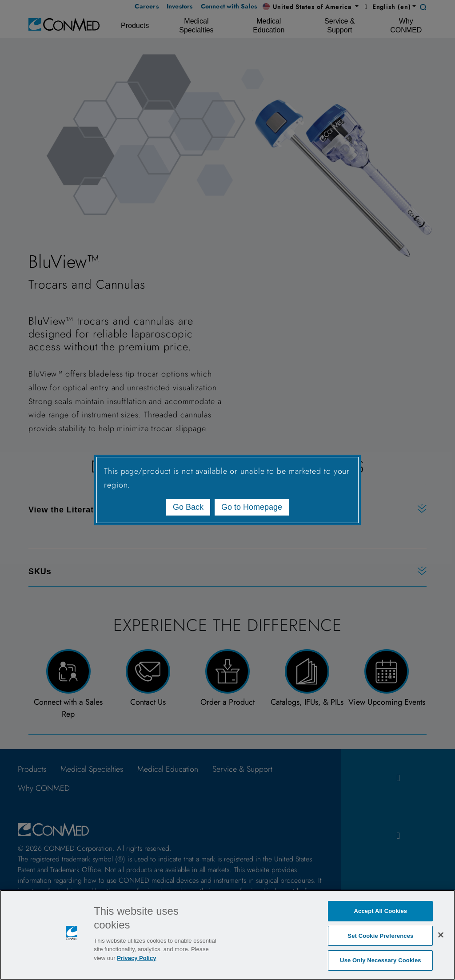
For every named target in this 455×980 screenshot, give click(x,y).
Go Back (188, 507)
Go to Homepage (252, 507)
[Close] (441, 935)
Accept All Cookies (381, 911)
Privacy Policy (136, 958)
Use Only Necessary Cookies (381, 960)
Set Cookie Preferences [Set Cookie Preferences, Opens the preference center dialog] (380, 936)
